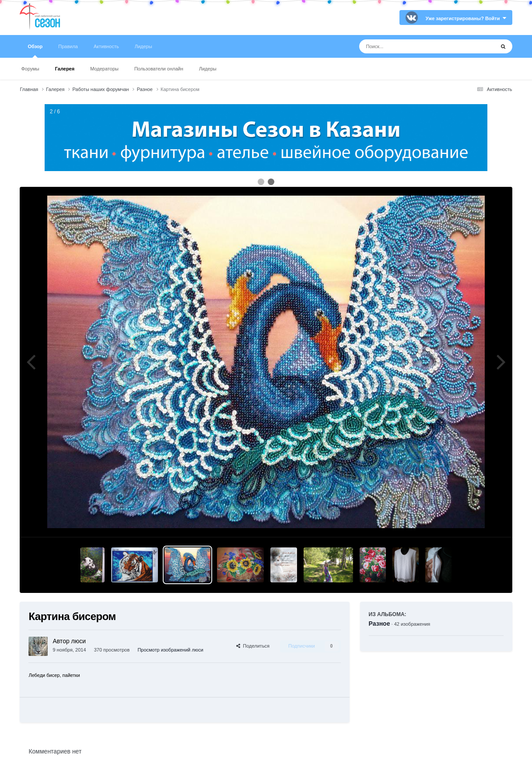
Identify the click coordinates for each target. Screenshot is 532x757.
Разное (380, 624)
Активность (106, 46)
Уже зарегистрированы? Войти (466, 18)
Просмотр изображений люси (170, 650)
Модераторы (104, 69)
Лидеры (208, 69)
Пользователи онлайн (159, 69)
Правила (68, 46)
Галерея (65, 69)
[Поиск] (411, 46)
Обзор (35, 51)
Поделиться (253, 646)
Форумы (30, 69)
